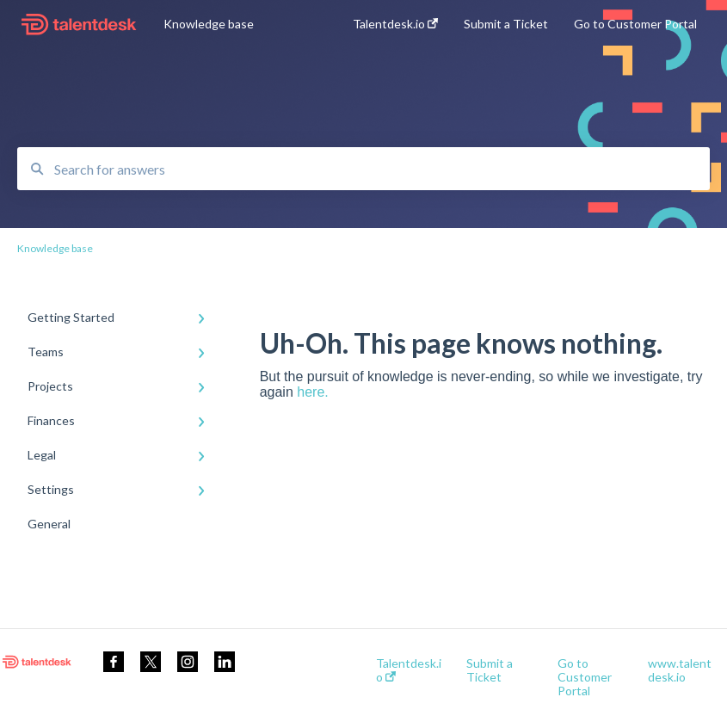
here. (312, 392)
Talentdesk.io (409, 670)
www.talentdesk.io (680, 670)
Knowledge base (209, 24)
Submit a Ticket (490, 670)
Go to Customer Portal (585, 677)
